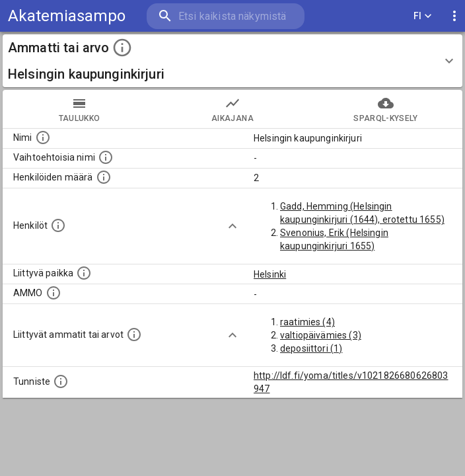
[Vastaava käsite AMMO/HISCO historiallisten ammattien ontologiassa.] (54, 293)
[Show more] (232, 226)
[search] (226, 16)
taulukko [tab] (79, 109)
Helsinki (270, 274)
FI (423, 16)
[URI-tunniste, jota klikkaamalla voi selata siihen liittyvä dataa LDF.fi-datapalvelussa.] (61, 381)
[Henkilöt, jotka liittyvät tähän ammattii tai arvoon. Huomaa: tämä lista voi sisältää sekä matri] (58, 225)
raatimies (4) (307, 322)
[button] (232, 61)
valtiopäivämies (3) (321, 335)
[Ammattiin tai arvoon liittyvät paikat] (84, 273)
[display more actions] (454, 16)
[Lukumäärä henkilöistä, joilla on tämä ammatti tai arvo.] (104, 177)
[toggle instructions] (122, 48)
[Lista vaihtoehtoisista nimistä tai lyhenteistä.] (106, 157)
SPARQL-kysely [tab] (386, 109)
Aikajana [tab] (232, 109)
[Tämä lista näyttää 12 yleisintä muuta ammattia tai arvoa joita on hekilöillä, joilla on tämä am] (134, 335)
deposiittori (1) (311, 348)
